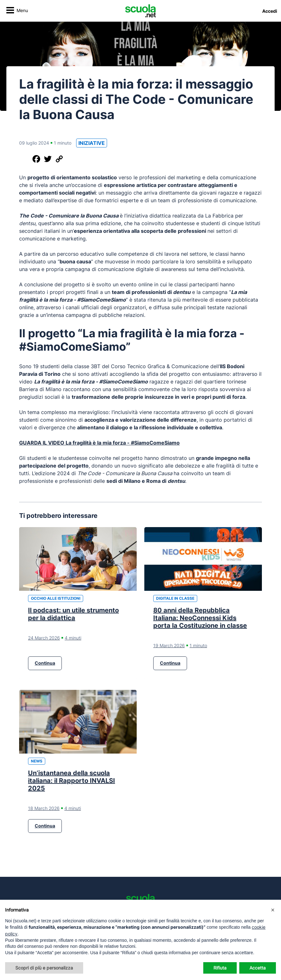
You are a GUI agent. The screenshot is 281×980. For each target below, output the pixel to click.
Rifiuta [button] (220, 968)
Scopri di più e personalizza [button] (44, 968)
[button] (273, 910)
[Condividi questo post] (25, 159)
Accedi (270, 11)
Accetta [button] (258, 968)
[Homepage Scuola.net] (140, 11)
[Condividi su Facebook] (36, 159)
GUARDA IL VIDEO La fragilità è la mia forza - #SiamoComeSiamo (99, 443)
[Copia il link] (59, 159)
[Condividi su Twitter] (48, 159)
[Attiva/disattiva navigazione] (17, 11)
